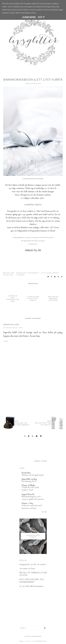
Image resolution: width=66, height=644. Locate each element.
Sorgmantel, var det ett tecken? (33, 564)
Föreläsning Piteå (29, 481)
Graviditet (23, 273)
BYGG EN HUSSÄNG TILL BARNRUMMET (32, 581)
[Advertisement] (35, 392)
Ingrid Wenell (28, 494)
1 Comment (20, 275)
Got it (41, 17)
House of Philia (28, 485)
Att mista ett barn (27, 569)
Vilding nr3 (8, 275)
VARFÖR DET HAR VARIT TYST (30, 489)
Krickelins (26, 473)
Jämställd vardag (29, 479)
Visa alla (44, 512)
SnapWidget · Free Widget (40, 461)
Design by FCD (41, 641)
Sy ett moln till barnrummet (31, 586)
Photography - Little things (40, 273)
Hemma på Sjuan (11, 325)
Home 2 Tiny (27, 503)
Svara (6, 341)
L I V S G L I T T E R (30, 641)
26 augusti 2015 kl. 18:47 (13, 328)
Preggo (56, 273)
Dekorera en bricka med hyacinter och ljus (32, 507)
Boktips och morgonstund (33, 475)
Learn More (29, 17)
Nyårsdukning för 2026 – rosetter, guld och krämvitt (33, 498)
